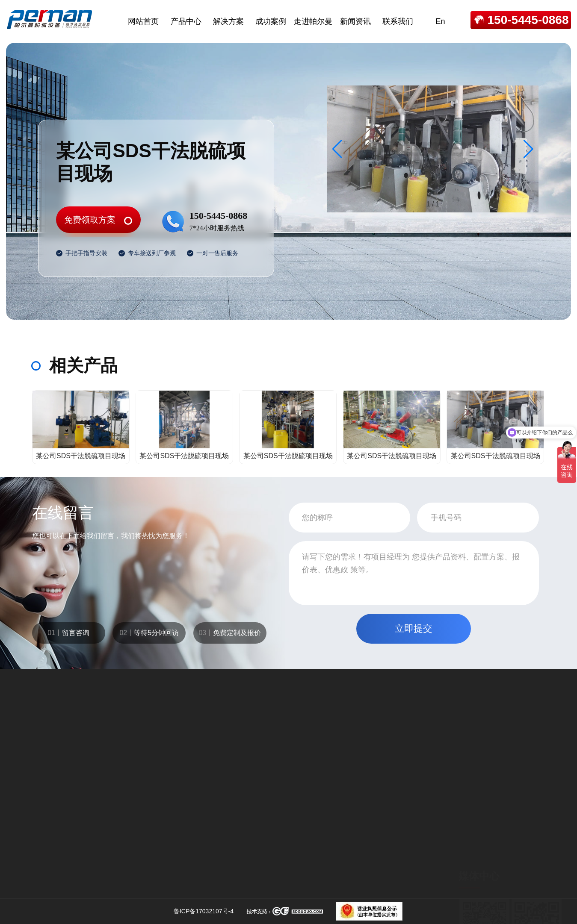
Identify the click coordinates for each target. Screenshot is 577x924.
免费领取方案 (90, 220)
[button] (528, 149)
